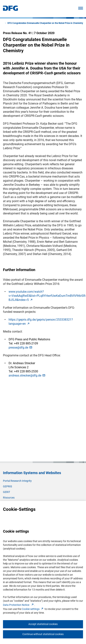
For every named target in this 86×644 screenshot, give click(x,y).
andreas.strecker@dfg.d (27, 375)
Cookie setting (33, 609)
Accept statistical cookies (43, 624)
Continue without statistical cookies (43, 634)
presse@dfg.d (21, 348)
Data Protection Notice (19, 605)
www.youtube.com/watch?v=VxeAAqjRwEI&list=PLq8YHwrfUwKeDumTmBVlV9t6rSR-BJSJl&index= (47, 296)
